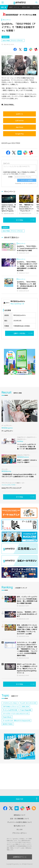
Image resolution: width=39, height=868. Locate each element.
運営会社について (20, 815)
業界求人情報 (26, 7)
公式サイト (20, 114)
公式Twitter (19, 121)
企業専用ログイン (19, 857)
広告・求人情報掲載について (20, 819)
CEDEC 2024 (25, 706)
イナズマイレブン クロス (10, 703)
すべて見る (20, 220)
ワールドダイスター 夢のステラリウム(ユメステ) (16, 720)
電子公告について (20, 826)
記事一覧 (4, 7)
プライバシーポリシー (20, 833)
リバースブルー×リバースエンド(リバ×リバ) (15, 713)
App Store (19, 127)
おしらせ (20, 829)
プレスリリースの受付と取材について (19, 822)
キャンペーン (7, 20)
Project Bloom (7, 717)
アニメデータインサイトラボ (28, 703)
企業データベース (14, 7)
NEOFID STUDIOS (8, 724)
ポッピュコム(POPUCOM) (10, 710)
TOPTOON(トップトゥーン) (11, 706)
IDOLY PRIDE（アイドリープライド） (13, 40)
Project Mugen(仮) (26, 710)
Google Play (19, 134)
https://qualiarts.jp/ (17, 304)
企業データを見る (19, 333)
